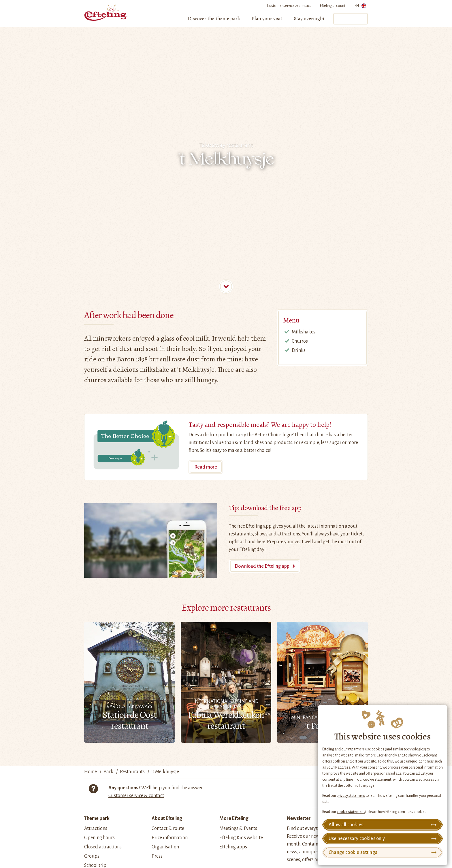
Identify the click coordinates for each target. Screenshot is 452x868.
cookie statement (377, 780)
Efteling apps (233, 847)
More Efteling (234, 818)
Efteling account (333, 6)
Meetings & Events (238, 829)
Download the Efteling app (262, 566)
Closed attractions (103, 847)
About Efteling (167, 818)
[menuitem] (214, 19)
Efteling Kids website (241, 838)
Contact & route (168, 829)
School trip (95, 865)
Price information (170, 838)
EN (360, 7)
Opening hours (99, 838)
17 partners (356, 749)
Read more (206, 467)
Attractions (96, 829)
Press (157, 856)
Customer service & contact (289, 6)
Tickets (350, 19)
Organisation (165, 847)
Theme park (97, 818)
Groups (92, 856)
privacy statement (351, 796)
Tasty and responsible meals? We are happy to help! (260, 424)
